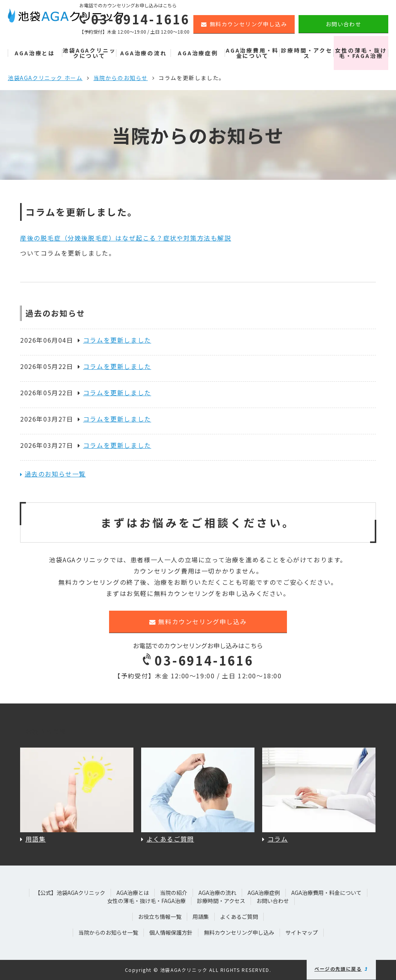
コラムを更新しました (114, 340)
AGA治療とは (35, 53)
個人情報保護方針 (171, 932)
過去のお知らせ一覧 (55, 474)
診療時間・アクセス (306, 53)
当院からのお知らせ (121, 78)
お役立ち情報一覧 (160, 917)
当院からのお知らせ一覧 (108, 932)
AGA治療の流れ (143, 53)
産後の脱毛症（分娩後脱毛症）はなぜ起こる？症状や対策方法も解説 (126, 238)
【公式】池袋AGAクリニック (70, 893)
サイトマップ (302, 932)
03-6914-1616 (198, 660)
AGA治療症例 (198, 53)
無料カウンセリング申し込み (244, 24)
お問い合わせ (343, 24)
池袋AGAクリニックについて (89, 53)
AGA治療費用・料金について (252, 53)
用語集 (201, 917)
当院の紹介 (174, 893)
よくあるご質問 (239, 917)
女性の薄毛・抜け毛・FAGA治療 (361, 53)
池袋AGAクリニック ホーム (45, 78)
